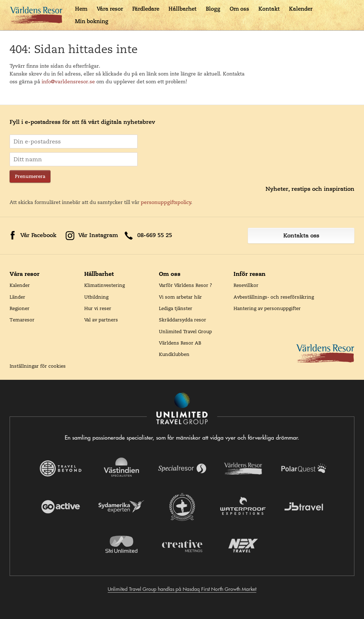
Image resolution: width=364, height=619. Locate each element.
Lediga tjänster (176, 308)
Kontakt (269, 9)
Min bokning (92, 21)
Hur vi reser (98, 308)
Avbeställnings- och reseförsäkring (274, 297)
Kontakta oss (301, 235)
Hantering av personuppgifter (267, 308)
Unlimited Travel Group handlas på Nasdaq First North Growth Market (182, 589)
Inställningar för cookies (38, 366)
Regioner (20, 308)
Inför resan (250, 274)
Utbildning (96, 297)
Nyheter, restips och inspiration (310, 189)
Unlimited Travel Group (185, 331)
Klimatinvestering (105, 285)
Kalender (301, 9)
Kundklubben (174, 354)
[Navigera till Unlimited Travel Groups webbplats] (182, 409)
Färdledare (146, 9)
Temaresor (22, 320)
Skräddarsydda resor (183, 320)
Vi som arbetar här (180, 297)
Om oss (239, 9)
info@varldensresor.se (68, 82)
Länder (17, 297)
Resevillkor (246, 285)
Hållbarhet (183, 9)
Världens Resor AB (180, 343)
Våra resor (110, 9)
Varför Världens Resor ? (186, 285)
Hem (81, 9)
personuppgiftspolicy (166, 202)
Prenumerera (30, 176)
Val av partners (101, 320)
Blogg (213, 9)
